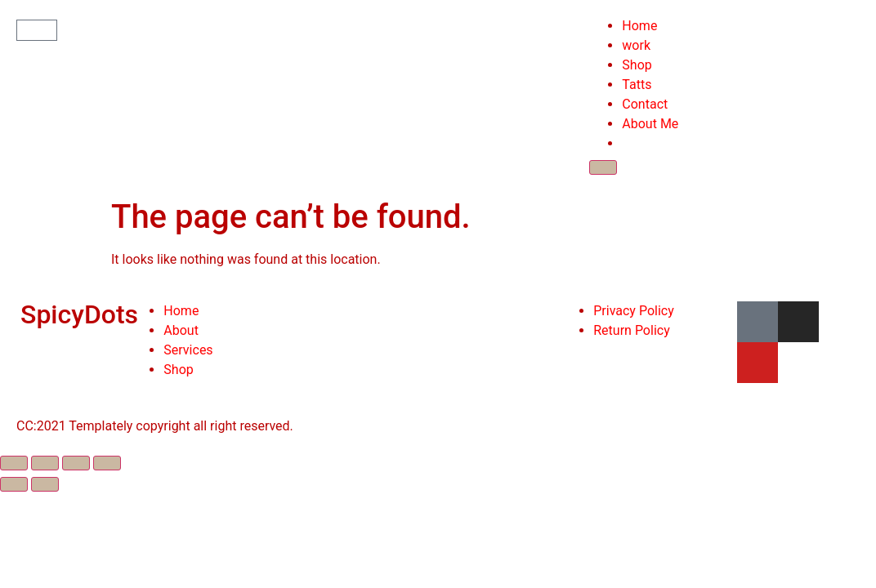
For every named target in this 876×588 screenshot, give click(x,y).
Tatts (637, 85)
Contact (645, 104)
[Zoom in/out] (107, 463)
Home (639, 26)
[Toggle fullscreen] (76, 463)
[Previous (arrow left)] (14, 484)
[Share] (45, 463)
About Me (650, 124)
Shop (637, 65)
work (636, 45)
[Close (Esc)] (14, 463)
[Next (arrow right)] (45, 484)
